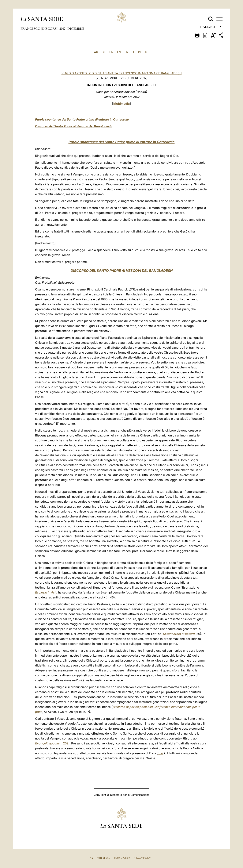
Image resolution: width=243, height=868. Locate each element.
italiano (208, 28)
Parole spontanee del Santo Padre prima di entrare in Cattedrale (82, 119)
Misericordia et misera (179, 634)
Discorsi (50, 29)
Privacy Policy (142, 858)
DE (104, 52)
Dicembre (76, 29)
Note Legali (104, 858)
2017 (63, 29)
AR (96, 52)
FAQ (91, 858)
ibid (160, 753)
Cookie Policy (122, 858)
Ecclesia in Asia (46, 592)
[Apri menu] (219, 19)
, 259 (52, 743)
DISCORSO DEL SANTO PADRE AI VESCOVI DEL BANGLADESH (122, 271)
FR (126, 52)
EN (111, 52)
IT (133, 52)
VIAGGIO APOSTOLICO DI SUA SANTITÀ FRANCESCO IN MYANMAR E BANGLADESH (122, 73)
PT (147, 52)
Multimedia (121, 104)
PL (140, 52)
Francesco (31, 29)
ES (119, 52)
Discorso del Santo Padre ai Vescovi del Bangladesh (73, 126)
